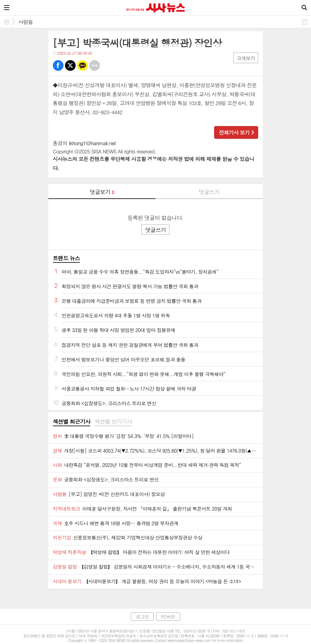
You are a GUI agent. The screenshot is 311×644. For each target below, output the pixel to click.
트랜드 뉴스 (67, 258)
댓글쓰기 (209, 192)
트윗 (70, 65)
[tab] (72, 422)
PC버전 (168, 617)
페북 (58, 65)
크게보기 (246, 58)
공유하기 (305, 22)
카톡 (82, 65)
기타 (95, 65)
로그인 (142, 617)
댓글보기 (102, 192)
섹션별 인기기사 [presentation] (113, 422)
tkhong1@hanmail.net (92, 143)
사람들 (26, 22)
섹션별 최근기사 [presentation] (72, 422)
